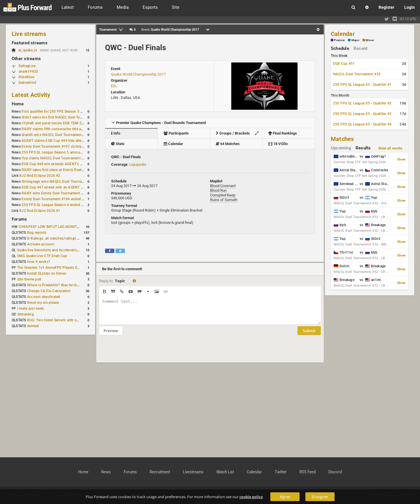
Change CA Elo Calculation (49, 291)
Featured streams (30, 43)
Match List (225, 472)
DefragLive (27, 66)
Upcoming (341, 148)
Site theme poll (29, 279)
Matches (342, 139)
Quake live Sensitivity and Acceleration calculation (57, 250)
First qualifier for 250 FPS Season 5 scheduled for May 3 (67, 111)
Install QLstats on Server (47, 273)
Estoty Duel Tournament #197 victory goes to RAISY (64, 147)
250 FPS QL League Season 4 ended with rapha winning (67, 205)
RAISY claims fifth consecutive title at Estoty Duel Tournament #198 (76, 129)
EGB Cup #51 (344, 64)
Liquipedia (138, 164)
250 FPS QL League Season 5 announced (55, 152)
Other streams (26, 59)
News (106, 472)
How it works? (39, 262)
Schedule (340, 48)
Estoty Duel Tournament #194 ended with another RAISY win (71, 199)
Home (18, 104)
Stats (118, 144)
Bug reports (37, 233)
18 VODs (278, 144)
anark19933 (28, 71)
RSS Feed (308, 472)
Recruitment (160, 472)
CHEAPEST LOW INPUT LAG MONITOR (50, 227)
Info (116, 133)
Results (363, 148)
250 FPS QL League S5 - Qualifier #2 (362, 103)
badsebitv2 (28, 83)
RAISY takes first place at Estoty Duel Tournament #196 (66, 170)
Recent (360, 48)
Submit (309, 335)
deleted (33, 326)
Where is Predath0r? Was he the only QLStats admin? (70, 285)
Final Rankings (283, 133)
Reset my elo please (43, 303)
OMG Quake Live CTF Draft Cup (42, 256)
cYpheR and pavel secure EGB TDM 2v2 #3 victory (62, 123)
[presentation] (143, 353)
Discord (335, 472)
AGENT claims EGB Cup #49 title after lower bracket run (67, 141)
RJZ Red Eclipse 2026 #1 (40, 211)
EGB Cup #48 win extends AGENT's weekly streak (62, 164)
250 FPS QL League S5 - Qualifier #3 (362, 114)
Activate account (41, 244)
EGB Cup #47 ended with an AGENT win (54, 187)
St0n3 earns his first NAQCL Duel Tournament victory (64, 117)
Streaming (26, 314)
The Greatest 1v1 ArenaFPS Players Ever (50, 268)
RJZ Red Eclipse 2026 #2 (40, 176)
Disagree (320, 497)
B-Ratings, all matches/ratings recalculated (62, 238)
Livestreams (193, 472)
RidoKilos (27, 77)
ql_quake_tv (28, 50)
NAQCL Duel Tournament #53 (357, 74)
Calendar (173, 144)
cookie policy (251, 497)
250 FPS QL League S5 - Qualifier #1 (362, 85)
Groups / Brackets (239, 133)
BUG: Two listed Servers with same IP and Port (65, 320)
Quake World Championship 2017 (138, 74)
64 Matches (228, 144)
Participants (176, 133)
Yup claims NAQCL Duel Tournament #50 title (58, 158)
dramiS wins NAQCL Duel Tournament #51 (56, 135)
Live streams (29, 34)
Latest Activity (31, 95)
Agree (285, 497)
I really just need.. (31, 308)
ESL (114, 86)
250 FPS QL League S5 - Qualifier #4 (362, 124)
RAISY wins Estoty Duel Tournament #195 (55, 193)
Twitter (281, 472)
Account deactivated (44, 297)
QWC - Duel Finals (135, 48)
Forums (19, 219)
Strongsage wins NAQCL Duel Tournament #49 (59, 182)
